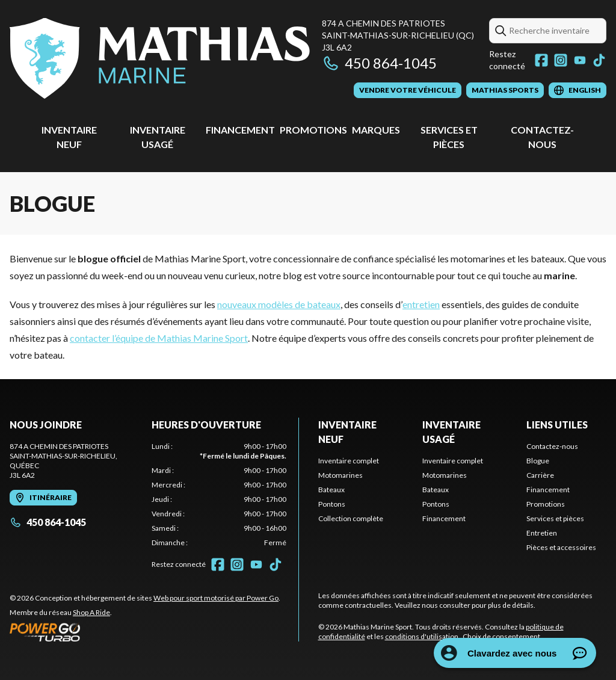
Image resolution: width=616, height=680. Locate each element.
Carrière (540, 475)
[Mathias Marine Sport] (160, 58)
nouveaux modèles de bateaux (279, 304)
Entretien (542, 533)
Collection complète (351, 518)
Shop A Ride (91, 612)
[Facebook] (541, 60)
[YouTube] (580, 60)
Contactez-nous (552, 446)
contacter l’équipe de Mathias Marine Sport (159, 338)
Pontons (332, 504)
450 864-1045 (379, 63)
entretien (421, 304)
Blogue (538, 461)
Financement (240, 130)
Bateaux (331, 490)
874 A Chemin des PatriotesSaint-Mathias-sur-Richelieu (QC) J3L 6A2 (398, 35)
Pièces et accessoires (561, 547)
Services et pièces (555, 518)
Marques (376, 130)
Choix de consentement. (502, 636)
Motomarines (340, 475)
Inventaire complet (349, 461)
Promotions (313, 130)
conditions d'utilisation (422, 636)
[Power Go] (145, 632)
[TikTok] (599, 60)
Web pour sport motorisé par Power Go (216, 598)
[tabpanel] (219, 495)
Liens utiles (557, 425)
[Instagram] (561, 60)
